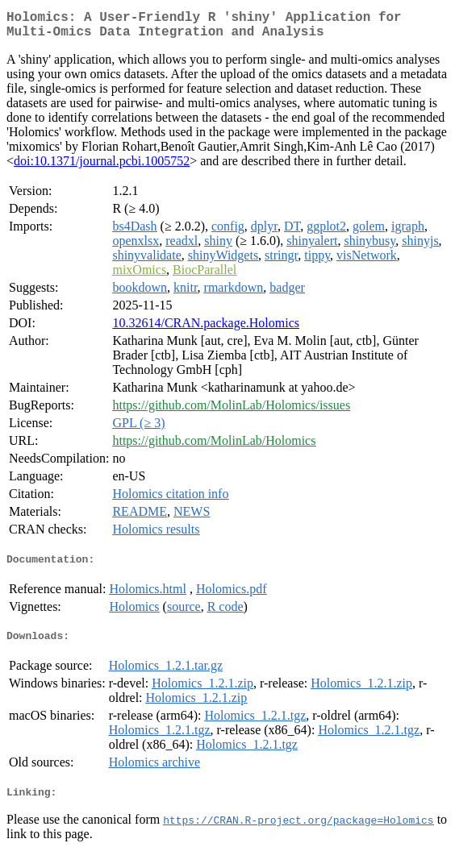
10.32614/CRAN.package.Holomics (206, 329)
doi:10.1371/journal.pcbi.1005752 (102, 167)
